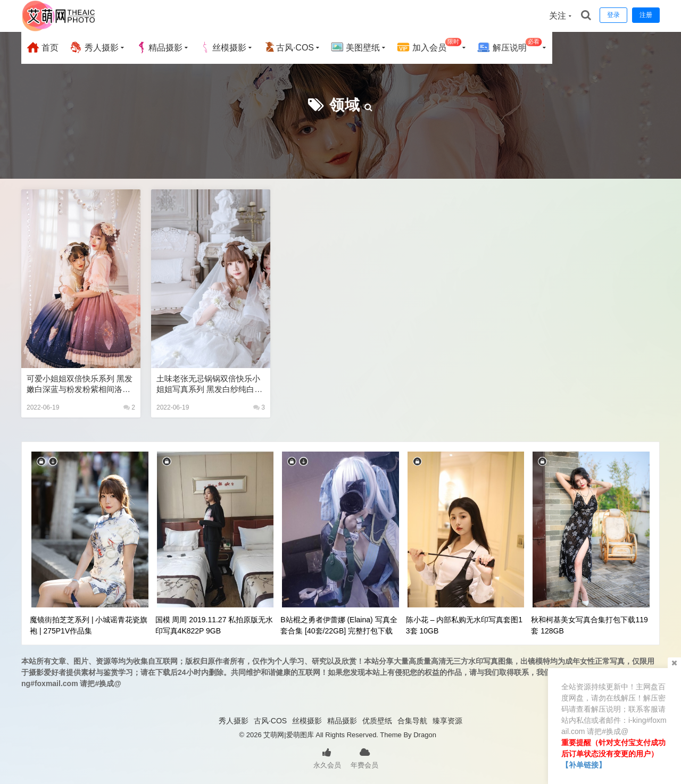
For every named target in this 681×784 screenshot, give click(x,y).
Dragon (425, 735)
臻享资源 (447, 721)
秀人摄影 (94, 47)
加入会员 (429, 46)
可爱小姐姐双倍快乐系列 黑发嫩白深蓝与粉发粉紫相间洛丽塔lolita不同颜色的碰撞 (80, 384)
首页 (43, 47)
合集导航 (412, 721)
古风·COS (289, 47)
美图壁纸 (355, 47)
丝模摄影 (223, 47)
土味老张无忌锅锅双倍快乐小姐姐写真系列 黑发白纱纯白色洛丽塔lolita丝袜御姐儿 (209, 384)
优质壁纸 (377, 721)
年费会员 (364, 757)
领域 (345, 105)
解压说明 (509, 46)
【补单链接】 (584, 765)
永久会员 (327, 757)
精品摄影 (159, 47)
